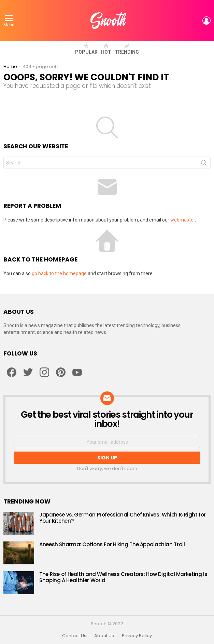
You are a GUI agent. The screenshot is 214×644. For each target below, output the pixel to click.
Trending (127, 49)
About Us (104, 636)
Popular (86, 49)
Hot (106, 49)
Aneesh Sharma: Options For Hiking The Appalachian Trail (112, 544)
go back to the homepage (59, 273)
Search (204, 164)
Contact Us (74, 636)
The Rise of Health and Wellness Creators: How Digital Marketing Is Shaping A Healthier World (123, 577)
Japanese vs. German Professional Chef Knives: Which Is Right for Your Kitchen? (123, 518)
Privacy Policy (137, 636)
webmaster (183, 220)
